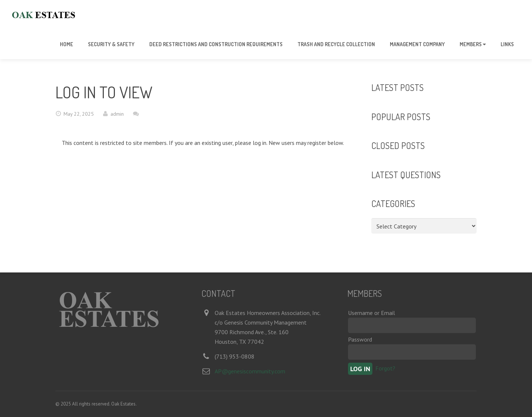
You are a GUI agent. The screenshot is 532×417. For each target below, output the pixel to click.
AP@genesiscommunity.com (250, 371)
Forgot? (385, 368)
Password (360, 339)
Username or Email (371, 313)
